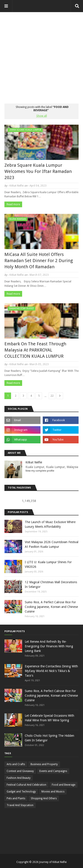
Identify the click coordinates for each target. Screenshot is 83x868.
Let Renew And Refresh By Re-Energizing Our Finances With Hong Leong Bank (49, 646)
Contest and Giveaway (20, 771)
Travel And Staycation (20, 805)
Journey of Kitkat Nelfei (53, 862)
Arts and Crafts (16, 764)
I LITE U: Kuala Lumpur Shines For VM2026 (48, 564)
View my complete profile (40, 471)
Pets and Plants (16, 798)
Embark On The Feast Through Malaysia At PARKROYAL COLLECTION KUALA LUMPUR (35, 350)
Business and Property (44, 764)
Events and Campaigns (53, 771)
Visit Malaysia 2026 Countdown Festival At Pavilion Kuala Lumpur (52, 544)
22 (52, 396)
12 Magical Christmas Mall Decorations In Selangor (51, 584)
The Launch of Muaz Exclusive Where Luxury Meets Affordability (50, 524)
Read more (13, 204)
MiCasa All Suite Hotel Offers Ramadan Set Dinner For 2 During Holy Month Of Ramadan (39, 261)
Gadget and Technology (21, 792)
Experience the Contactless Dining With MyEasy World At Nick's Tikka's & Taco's (51, 671)
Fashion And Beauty (19, 778)
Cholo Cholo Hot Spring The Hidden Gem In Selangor (49, 738)
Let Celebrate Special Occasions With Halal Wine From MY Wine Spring (49, 718)
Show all (42, 116)
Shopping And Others (44, 798)
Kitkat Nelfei (17, 186)
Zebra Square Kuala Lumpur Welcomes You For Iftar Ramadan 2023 (38, 171)
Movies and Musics (53, 792)
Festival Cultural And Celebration (26, 785)
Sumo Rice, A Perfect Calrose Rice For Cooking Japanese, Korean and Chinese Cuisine (51, 607)
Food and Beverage (64, 785)
